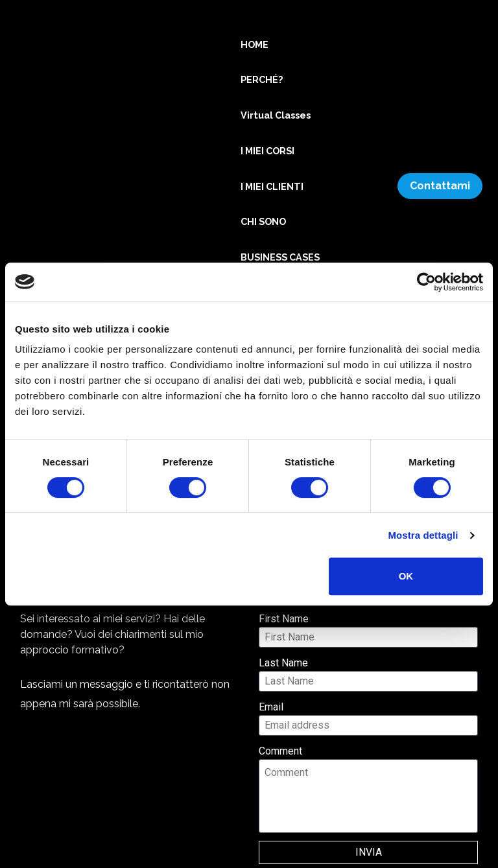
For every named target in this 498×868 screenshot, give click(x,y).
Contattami (440, 186)
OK (406, 576)
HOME (255, 44)
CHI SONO (263, 221)
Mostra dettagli (423, 535)
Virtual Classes (276, 115)
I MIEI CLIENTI (272, 186)
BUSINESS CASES (280, 257)
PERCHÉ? (262, 79)
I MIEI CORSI (267, 151)
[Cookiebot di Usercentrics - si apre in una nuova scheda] (426, 282)
